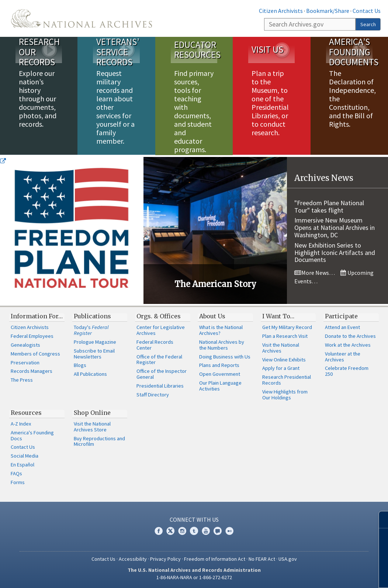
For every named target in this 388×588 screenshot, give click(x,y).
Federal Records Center (155, 344)
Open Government (220, 374)
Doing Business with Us (225, 356)
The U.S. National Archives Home (82, 18)
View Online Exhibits (284, 359)
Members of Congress (35, 353)
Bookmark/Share (328, 11)
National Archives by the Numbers (222, 344)
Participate (341, 316)
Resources (26, 412)
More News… (315, 273)
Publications (92, 316)
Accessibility (133, 559)
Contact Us (367, 11)
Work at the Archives (348, 344)
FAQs (16, 473)
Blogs (80, 365)
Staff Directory (153, 394)
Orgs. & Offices (159, 316)
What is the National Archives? (221, 330)
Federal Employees (32, 336)
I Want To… (278, 316)
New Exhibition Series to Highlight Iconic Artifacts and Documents (335, 252)
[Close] (379, 520)
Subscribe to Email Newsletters (94, 353)
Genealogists (25, 344)
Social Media (25, 456)
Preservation (25, 362)
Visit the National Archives (281, 347)
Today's (91, 330)
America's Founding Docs (32, 435)
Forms (18, 482)
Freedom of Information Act (215, 559)
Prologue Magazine (95, 342)
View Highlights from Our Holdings (285, 394)
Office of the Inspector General (162, 374)
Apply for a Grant (281, 368)
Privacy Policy (165, 559)
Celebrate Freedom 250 (347, 371)
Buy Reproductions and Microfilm (99, 441)
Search (368, 24)
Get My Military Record (287, 327)
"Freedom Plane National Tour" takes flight (329, 206)
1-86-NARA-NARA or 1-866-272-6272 (194, 577)
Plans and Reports (219, 365)
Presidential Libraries (160, 385)
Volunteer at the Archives (343, 356)
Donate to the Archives (350, 336)
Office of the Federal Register (159, 359)
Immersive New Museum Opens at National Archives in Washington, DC (335, 227)
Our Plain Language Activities (220, 386)
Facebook (159, 531)
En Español (22, 465)
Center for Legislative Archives (161, 330)
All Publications (90, 374)
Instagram (182, 531)
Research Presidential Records (287, 380)
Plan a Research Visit (285, 336)
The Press (22, 380)
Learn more (322, 575)
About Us (212, 316)
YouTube (206, 531)
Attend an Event (342, 327)
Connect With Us (194, 519)
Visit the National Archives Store (92, 426)
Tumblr (194, 531)
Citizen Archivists (281, 11)
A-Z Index (21, 423)
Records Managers (32, 371)
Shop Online (92, 412)
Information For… (37, 316)
